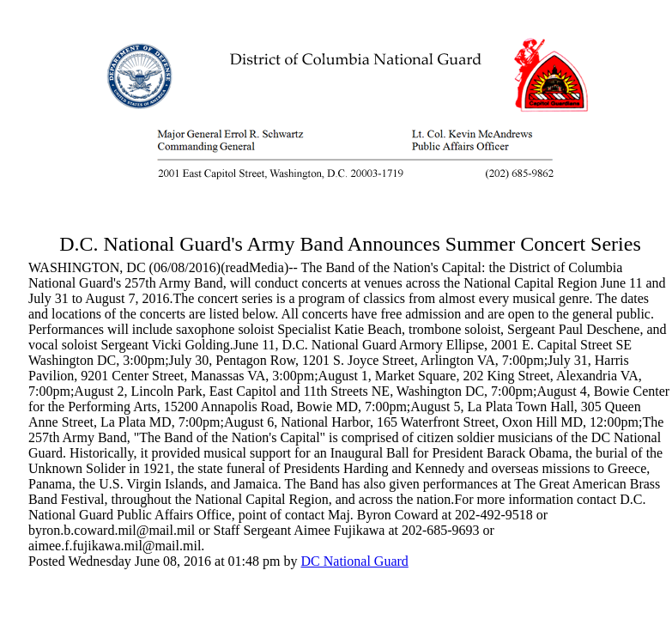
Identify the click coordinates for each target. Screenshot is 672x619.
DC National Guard (355, 561)
